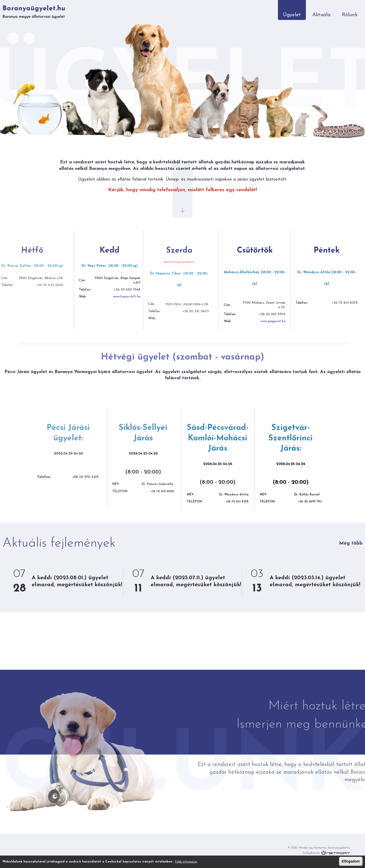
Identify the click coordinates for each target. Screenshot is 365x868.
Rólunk (350, 15)
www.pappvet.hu (249, 321)
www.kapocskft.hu (103, 297)
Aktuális (321, 15)
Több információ (186, 862)
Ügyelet (292, 15)
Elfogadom (351, 861)
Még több (351, 543)
